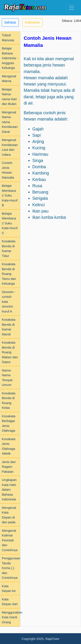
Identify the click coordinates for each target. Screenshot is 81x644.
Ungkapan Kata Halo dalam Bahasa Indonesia (9, 489)
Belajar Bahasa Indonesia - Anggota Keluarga (10, 58)
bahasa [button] (10, 22)
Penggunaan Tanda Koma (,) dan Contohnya (11, 568)
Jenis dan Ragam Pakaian (9, 467)
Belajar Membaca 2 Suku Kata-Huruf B (10, 195)
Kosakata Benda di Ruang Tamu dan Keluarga (9, 274)
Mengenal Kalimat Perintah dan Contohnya (10, 540)
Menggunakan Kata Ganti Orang (12, 617)
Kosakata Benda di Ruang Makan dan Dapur (10, 352)
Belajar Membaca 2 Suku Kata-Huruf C (10, 223)
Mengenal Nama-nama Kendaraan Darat (10, 122)
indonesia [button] (33, 22)
